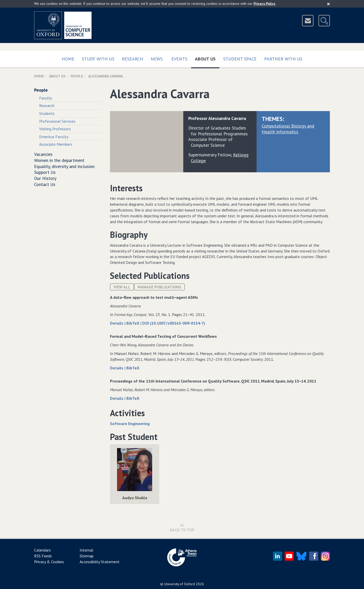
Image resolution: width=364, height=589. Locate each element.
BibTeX (133, 323)
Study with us (98, 59)
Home (68, 59)
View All (122, 287)
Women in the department (59, 160)
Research (132, 59)
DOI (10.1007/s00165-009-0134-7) (174, 323)
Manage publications (159, 287)
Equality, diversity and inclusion (64, 166)
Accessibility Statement (100, 562)
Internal (86, 550)
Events (179, 59)
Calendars (42, 550)
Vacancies (43, 154)
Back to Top (182, 528)
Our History (45, 178)
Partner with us (283, 59)
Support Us (45, 172)
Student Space (240, 59)
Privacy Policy (264, 4)
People (77, 76)
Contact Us (45, 184)
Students (47, 113)
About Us (207, 58)
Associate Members (56, 144)
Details (117, 323)
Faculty (46, 98)
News (157, 59)
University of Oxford (180, 584)
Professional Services (57, 121)
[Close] (328, 4)
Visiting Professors (55, 129)
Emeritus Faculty (54, 137)
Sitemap (87, 556)
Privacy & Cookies (49, 562)
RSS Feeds (43, 556)
